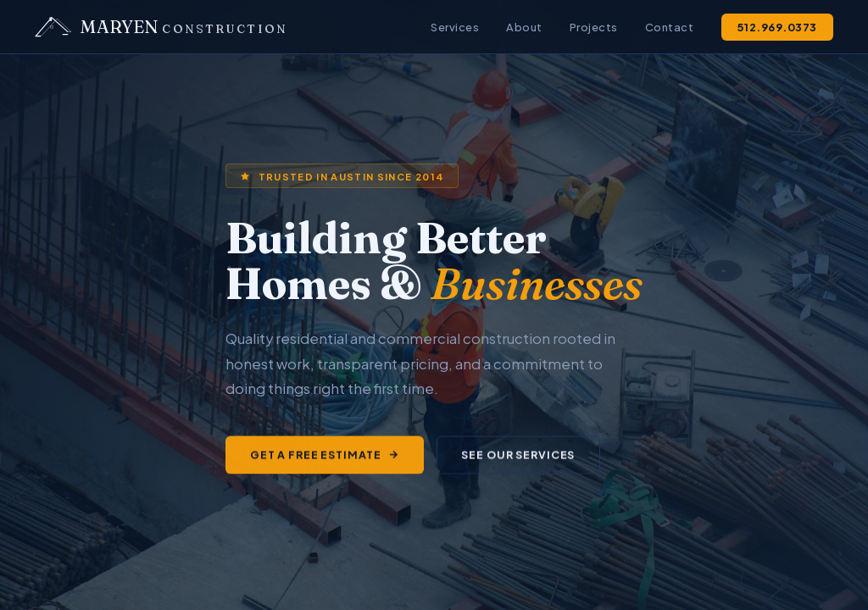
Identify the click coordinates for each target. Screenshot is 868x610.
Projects (594, 27)
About (524, 27)
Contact (670, 27)
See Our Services (518, 456)
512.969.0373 (777, 27)
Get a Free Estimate (325, 456)
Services (455, 27)
